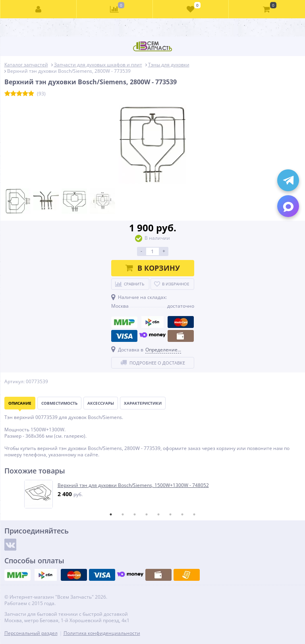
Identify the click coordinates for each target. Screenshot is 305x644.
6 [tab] (170, 514)
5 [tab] (158, 514)
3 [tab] (135, 514)
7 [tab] (182, 514)
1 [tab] (111, 514)
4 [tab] (147, 514)
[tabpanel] (153, 494)
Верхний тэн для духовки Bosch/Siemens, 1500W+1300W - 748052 (133, 485)
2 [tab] (123, 514)
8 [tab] (194, 514)
